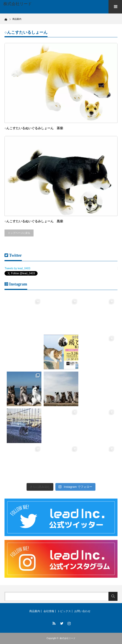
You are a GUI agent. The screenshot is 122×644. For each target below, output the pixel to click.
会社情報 (49, 611)
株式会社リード (68, 638)
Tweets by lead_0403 (17, 268)
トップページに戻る (19, 233)
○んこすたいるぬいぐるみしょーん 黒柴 (34, 221)
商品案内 (35, 611)
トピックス (64, 611)
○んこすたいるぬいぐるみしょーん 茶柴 (34, 128)
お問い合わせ (82, 611)
